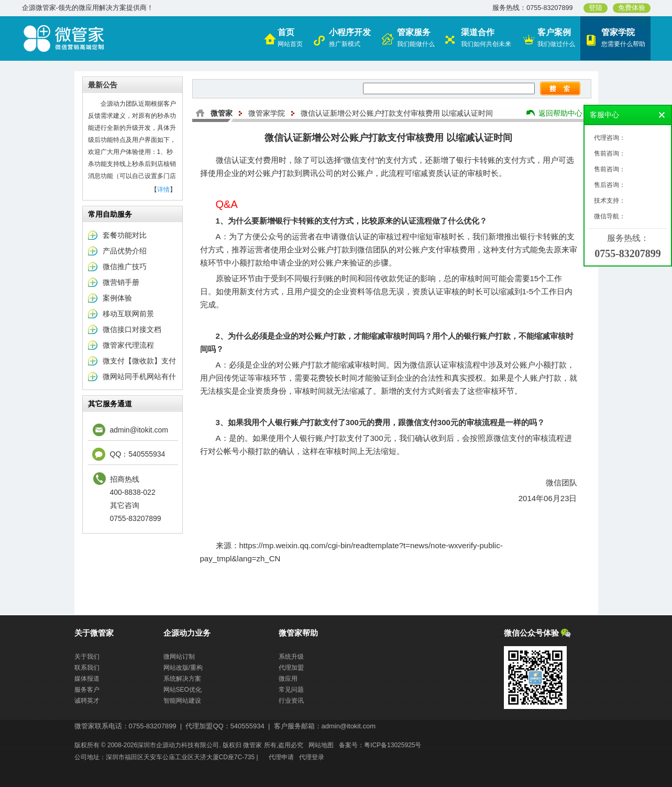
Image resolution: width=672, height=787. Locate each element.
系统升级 (291, 657)
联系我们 (87, 668)
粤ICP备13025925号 (393, 745)
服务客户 (87, 690)
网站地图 (321, 745)
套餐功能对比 (125, 235)
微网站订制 (179, 657)
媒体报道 (87, 679)
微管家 (222, 113)
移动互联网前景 (128, 314)
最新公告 (103, 85)
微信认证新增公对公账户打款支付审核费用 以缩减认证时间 (397, 113)
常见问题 (291, 690)
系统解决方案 (182, 679)
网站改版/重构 (183, 668)
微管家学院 (267, 113)
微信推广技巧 (125, 267)
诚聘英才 (87, 701)
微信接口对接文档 (132, 329)
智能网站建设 (182, 701)
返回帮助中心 (560, 113)
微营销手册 (121, 282)
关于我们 (87, 657)
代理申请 (281, 757)
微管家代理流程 (128, 345)
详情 (163, 190)
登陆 (596, 8)
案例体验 (117, 298)
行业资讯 (291, 701)
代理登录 (312, 757)
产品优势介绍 (125, 251)
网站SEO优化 (183, 690)
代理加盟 (291, 668)
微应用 (288, 679)
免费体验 (632, 8)
